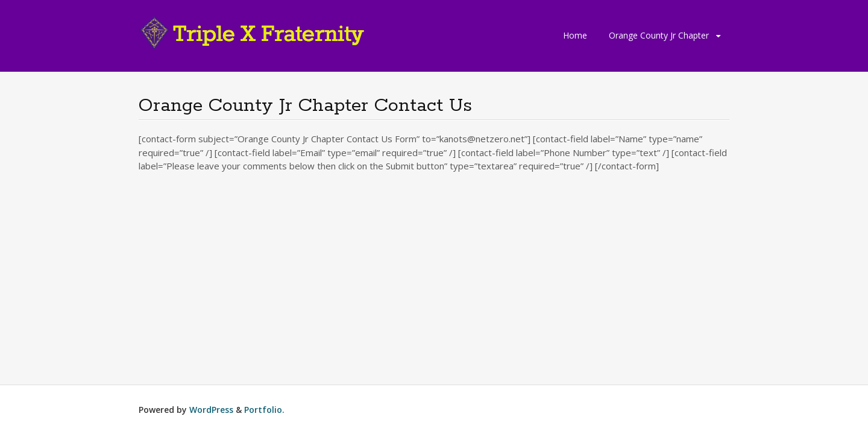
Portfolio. (264, 410)
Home (575, 35)
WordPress (211, 410)
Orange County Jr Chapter (659, 35)
